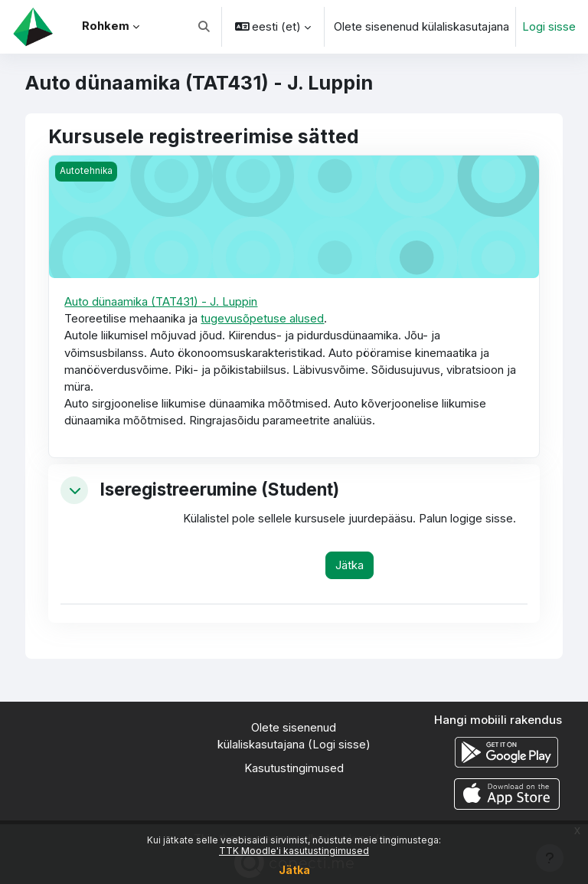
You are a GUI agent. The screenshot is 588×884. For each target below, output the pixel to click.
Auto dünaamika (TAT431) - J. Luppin (161, 302)
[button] (204, 27)
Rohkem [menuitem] (106, 26)
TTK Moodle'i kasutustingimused (294, 851)
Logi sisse (549, 27)
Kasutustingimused (294, 768)
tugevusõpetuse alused (262, 319)
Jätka (294, 870)
